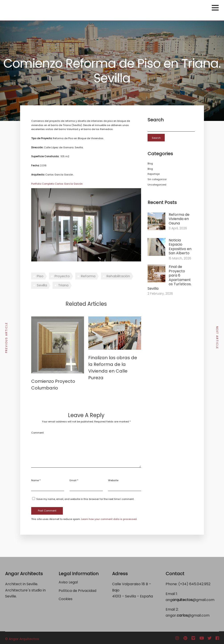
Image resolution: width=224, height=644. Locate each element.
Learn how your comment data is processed (109, 519)
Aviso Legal (68, 582)
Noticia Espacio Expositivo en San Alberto (180, 247)
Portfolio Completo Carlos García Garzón (57, 184)
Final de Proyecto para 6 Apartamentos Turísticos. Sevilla (170, 278)
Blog (150, 163)
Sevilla (42, 285)
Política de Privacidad (78, 591)
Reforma (88, 276)
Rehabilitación (118, 276)
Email (73, 480)
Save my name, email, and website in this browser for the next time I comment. (85, 499)
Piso (40, 276)
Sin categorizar (157, 179)
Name (35, 480)
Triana (63, 285)
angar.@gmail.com (188, 615)
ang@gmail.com (190, 600)
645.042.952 (200, 584)
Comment (37, 433)
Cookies (66, 599)
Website (113, 480)
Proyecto (62, 276)
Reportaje (154, 174)
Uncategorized (157, 185)
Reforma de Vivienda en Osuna (179, 219)
